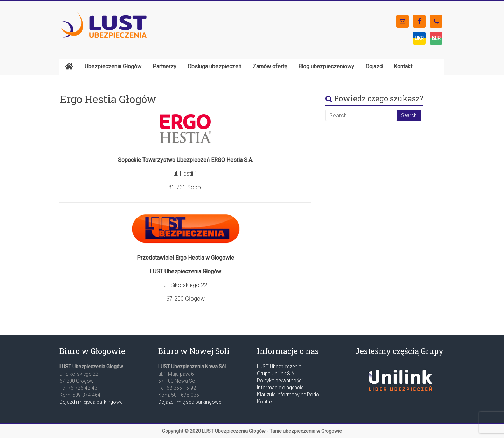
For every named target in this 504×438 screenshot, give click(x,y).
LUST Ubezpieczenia (279, 367)
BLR (436, 38)
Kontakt (265, 402)
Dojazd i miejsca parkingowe (91, 402)
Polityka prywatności (280, 381)
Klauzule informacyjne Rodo (288, 395)
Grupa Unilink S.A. (276, 374)
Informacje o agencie (280, 388)
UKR (419, 38)
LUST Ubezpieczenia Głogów (234, 431)
